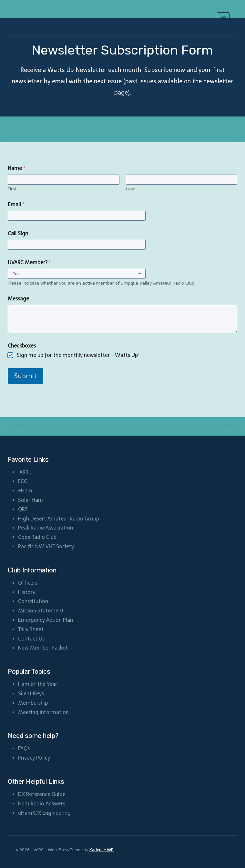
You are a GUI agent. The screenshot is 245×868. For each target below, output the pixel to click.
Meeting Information (43, 712)
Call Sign (18, 233)
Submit (26, 376)
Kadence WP (102, 850)
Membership (34, 703)
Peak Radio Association (46, 528)
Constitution (33, 601)
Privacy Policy (34, 758)
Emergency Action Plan (46, 620)
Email (16, 204)
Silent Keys (31, 694)
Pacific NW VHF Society (46, 546)
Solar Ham (31, 500)
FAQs (24, 748)
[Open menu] (223, 18)
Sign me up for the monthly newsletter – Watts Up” (78, 355)
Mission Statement (41, 611)
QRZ (23, 509)
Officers (28, 583)
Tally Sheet (31, 629)
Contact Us (31, 639)
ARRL (26, 472)
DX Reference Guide (42, 794)
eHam (25, 491)
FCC (23, 481)
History (27, 592)
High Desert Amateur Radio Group (59, 519)
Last (130, 189)
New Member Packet (43, 648)
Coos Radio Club (38, 537)
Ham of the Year (38, 684)
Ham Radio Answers (42, 804)
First (12, 189)
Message (18, 299)
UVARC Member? (29, 262)
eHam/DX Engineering (44, 813)
